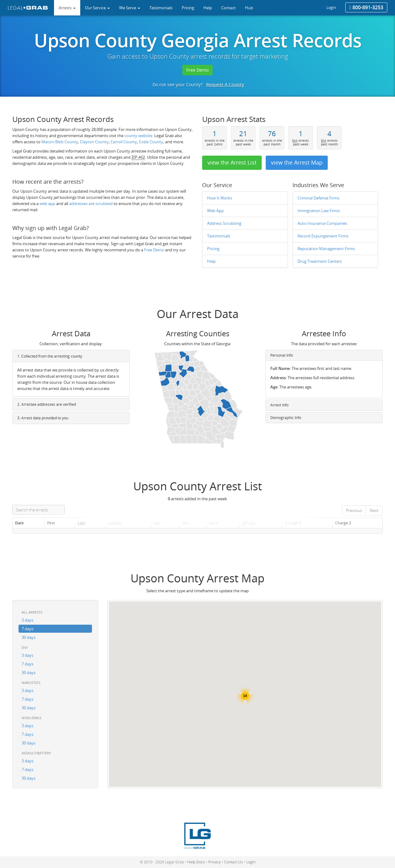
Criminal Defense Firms (318, 198)
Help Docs (196, 862)
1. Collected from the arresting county (50, 356)
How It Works (220, 198)
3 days (27, 620)
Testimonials (219, 236)
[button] (263, 678)
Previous (354, 510)
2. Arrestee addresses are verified (47, 404)
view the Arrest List (232, 162)
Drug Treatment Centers (320, 261)
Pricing (213, 249)
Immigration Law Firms (319, 211)
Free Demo (197, 70)
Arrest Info (279, 405)
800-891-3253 (366, 7)
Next (374, 510)
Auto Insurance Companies (322, 223)
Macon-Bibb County (60, 142)
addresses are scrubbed (91, 203)
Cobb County (151, 142)
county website (138, 136)
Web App (215, 211)
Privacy (214, 862)
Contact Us (233, 862)
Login (331, 8)
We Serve (130, 8)
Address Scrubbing (224, 223)
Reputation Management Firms (326, 249)
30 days (29, 637)
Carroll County (124, 142)
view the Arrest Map (297, 162)
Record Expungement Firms (323, 236)
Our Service (97, 8)
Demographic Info (286, 417)
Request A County (225, 84)
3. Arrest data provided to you (43, 418)
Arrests (67, 8)
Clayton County (94, 142)
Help (211, 261)
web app (47, 203)
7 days (27, 629)
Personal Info (282, 355)
